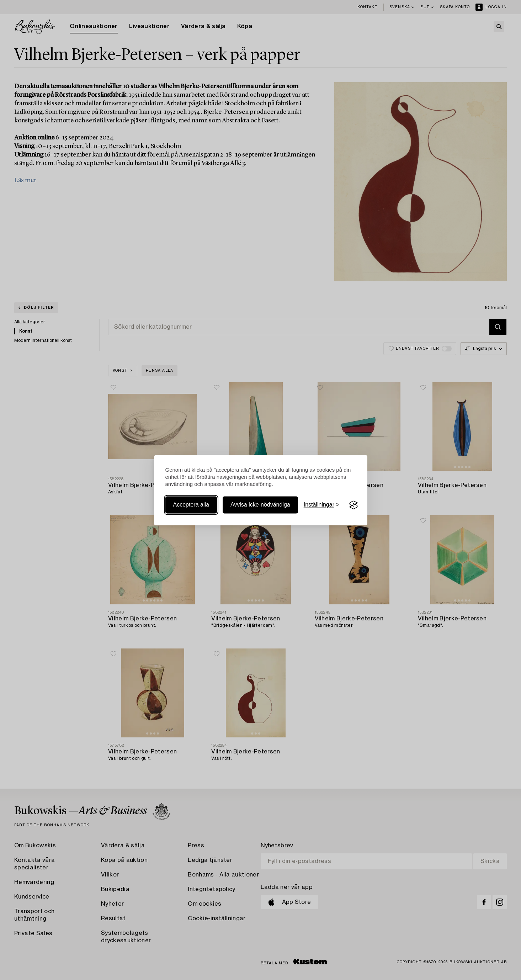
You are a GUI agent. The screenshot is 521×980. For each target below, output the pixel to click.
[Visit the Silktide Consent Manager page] (353, 505)
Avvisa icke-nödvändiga (260, 505)
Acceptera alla (191, 505)
